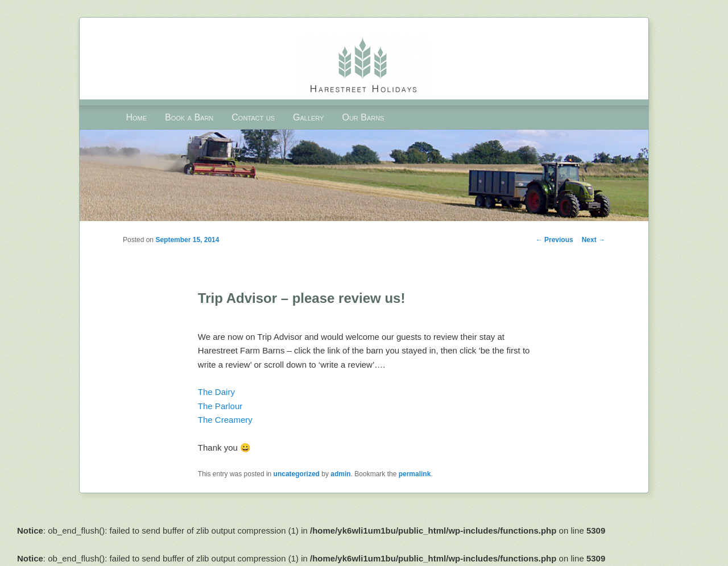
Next (593, 240)
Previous (555, 240)
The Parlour (220, 406)
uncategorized (297, 474)
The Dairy (216, 392)
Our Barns (363, 117)
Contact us (253, 117)
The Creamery (225, 420)
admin (340, 474)
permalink (415, 474)
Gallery (308, 117)
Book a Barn (189, 117)
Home (136, 117)
